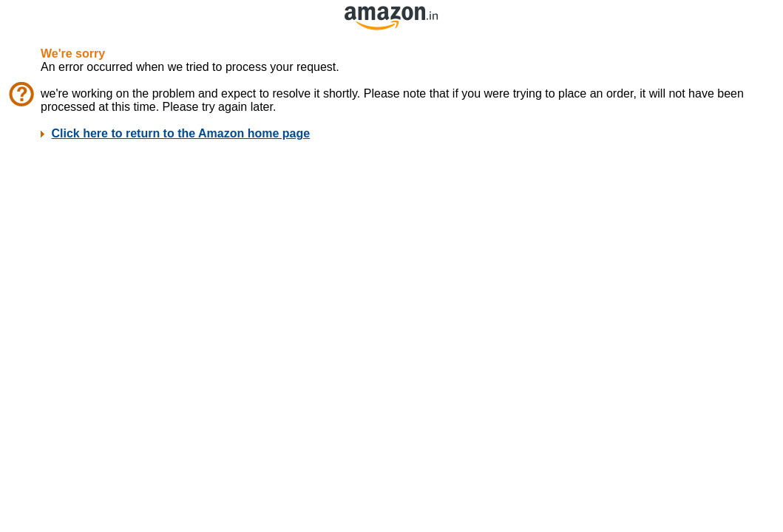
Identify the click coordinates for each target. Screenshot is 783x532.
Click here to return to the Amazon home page (180, 133)
